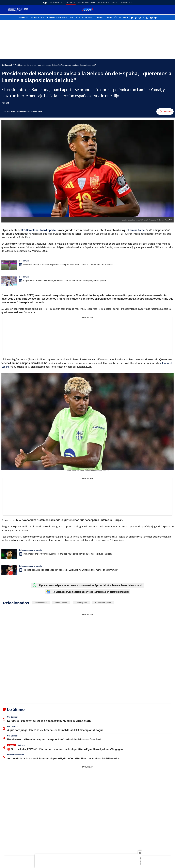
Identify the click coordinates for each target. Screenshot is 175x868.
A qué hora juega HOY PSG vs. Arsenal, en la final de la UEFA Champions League (55, 730)
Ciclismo (21, 745)
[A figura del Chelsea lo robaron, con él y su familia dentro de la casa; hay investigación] (9, 281)
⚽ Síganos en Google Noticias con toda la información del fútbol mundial (87, 592)
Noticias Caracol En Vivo (108, 3)
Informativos (126, 3)
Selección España (103, 603)
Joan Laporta (81, 603)
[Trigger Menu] (4, 10)
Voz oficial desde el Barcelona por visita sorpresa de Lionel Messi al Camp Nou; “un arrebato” (68, 264)
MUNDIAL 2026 (38, 17)
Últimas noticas (56, 3)
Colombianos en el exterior (31, 550)
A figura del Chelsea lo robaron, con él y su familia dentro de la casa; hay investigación (65, 280)
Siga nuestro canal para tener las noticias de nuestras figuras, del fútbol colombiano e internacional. (88, 585)
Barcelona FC (41, 603)
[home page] (45, 3)
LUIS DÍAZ (99, 17)
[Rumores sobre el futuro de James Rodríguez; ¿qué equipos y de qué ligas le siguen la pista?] (9, 554)
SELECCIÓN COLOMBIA (117, 17)
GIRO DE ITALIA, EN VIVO (81, 17)
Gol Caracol (71, 3)
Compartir (165, 112)
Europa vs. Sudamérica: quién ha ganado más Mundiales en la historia (49, 721)
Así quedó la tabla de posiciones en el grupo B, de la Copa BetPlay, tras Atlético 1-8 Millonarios (63, 758)
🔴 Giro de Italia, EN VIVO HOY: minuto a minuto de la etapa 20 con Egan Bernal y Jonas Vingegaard (66, 749)
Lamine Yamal (61, 603)
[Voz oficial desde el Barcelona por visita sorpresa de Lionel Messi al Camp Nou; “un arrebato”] (9, 265)
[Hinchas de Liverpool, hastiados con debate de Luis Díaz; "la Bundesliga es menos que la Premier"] (9, 570)
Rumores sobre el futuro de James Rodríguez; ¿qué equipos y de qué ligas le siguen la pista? (67, 554)
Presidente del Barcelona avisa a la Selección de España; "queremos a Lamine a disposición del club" (55, 65)
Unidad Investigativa (87, 3)
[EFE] (8, 103)
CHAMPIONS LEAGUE (57, 17)
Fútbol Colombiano (16, 755)
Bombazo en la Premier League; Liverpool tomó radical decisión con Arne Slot (54, 739)
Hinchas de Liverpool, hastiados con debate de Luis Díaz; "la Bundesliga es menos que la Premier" (70, 570)
